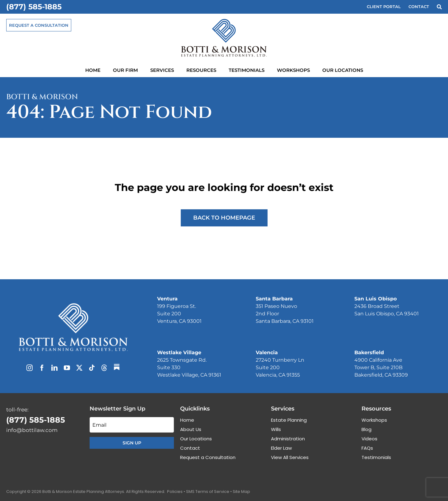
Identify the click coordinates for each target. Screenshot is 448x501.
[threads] (104, 368)
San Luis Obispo (376, 299)
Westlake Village (179, 353)
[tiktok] (92, 368)
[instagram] (30, 368)
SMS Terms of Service (208, 492)
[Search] (439, 7)
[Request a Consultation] (39, 25)
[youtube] (67, 368)
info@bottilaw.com (32, 430)
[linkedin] (54, 368)
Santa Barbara (274, 299)
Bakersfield (369, 353)
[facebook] (42, 368)
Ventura (167, 299)
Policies (175, 492)
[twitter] (79, 368)
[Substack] (117, 367)
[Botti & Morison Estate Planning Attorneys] (73, 306)
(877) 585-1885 (34, 7)
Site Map (241, 492)
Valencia (267, 353)
